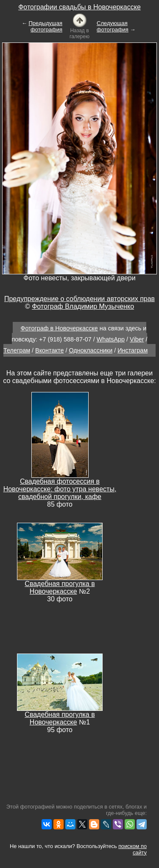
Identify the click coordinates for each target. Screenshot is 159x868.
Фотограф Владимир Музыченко (83, 306)
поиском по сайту (132, 849)
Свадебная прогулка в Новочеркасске (60, 588)
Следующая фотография (113, 26)
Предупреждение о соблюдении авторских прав (79, 299)
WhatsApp (111, 339)
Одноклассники (91, 350)
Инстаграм (132, 350)
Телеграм (17, 350)
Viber (137, 339)
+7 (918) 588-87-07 (65, 339)
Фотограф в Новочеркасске (59, 328)
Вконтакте (49, 350)
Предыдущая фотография (46, 26)
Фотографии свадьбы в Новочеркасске (79, 7)
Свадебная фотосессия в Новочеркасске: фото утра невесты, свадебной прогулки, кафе (60, 489)
